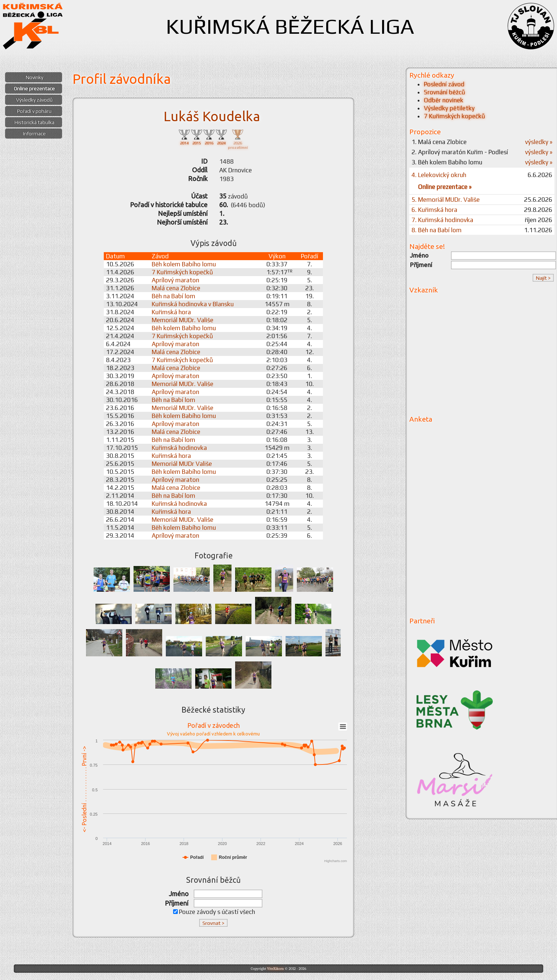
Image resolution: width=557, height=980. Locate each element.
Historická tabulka (34, 122)
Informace (34, 134)
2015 (197, 137)
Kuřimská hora (171, 312)
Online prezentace (34, 89)
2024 (221, 137)
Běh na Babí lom (173, 296)
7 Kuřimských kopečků (454, 116)
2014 (184, 137)
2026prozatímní (238, 139)
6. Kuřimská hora (434, 210)
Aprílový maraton (175, 280)
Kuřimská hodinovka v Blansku (193, 304)
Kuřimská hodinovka (179, 448)
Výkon (277, 256)
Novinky (34, 77)
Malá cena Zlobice (176, 288)
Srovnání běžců (445, 92)
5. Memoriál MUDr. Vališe (446, 200)
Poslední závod (444, 84)
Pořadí (310, 256)
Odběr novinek (444, 100)
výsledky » (539, 142)
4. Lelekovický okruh (439, 175)
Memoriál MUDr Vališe (182, 464)
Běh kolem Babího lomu (184, 264)
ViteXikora (275, 969)
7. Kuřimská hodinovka (442, 220)
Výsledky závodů (34, 100)
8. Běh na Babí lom (437, 230)
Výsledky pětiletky (449, 108)
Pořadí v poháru (34, 111)
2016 (209, 137)
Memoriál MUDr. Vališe (183, 320)
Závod (160, 256)
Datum (115, 256)
